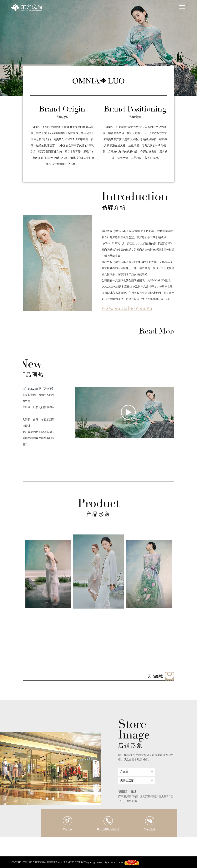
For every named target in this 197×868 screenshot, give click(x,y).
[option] (58, 263)
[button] (49, 674)
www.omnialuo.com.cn (127, 312)
